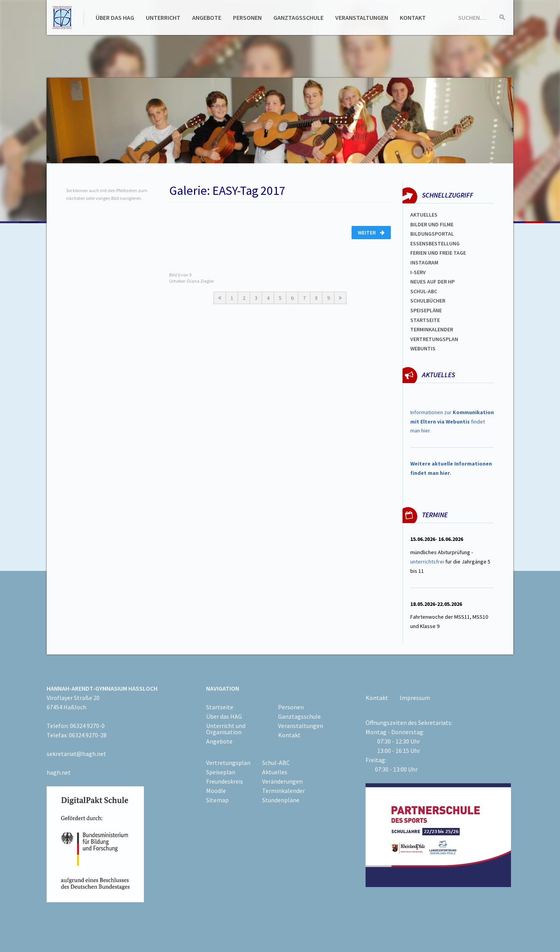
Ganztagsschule (298, 17)
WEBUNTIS (423, 348)
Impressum (415, 698)
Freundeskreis (225, 781)
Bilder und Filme (432, 224)
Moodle (216, 791)
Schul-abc (424, 291)
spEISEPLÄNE (426, 310)
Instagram (424, 262)
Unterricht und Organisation (226, 729)
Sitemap (217, 800)
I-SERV (418, 272)
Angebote (207, 17)
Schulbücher (428, 301)
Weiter (371, 233)
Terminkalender (432, 329)
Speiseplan (221, 772)
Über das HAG (115, 17)
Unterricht (163, 17)
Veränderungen (282, 781)
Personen (247, 17)
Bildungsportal (432, 234)
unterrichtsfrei (427, 562)
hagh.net (59, 772)
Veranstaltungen (362, 17)
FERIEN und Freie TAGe (438, 253)
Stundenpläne (281, 800)
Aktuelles (424, 215)
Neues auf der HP (432, 282)
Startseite (425, 320)
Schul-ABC (276, 763)
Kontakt (413, 17)
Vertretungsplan (434, 339)
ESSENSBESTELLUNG (435, 243)
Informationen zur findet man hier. (452, 422)
